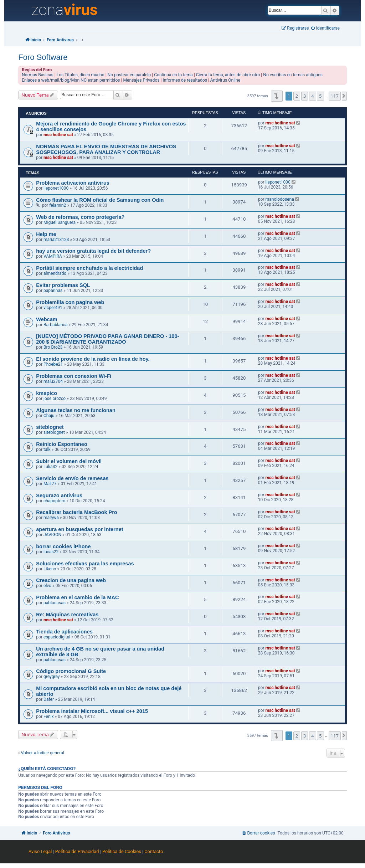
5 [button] (320, 96)
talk (47, 450)
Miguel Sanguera (60, 222)
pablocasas (55, 603)
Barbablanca (55, 325)
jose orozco (55, 399)
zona (65, 10)
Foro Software (43, 57)
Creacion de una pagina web (71, 580)
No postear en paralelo (129, 75)
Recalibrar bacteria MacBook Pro (77, 512)
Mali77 (50, 484)
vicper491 (53, 308)
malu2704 (53, 381)
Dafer (49, 699)
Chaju (49, 416)
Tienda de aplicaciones (64, 632)
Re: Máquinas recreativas (67, 615)
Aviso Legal (40, 851)
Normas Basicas (38, 75)
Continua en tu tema (173, 75)
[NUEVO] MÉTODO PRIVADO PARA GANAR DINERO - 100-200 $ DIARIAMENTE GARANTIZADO (107, 339)
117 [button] (335, 96)
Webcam (47, 319)
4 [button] (312, 96)
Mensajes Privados (142, 80)
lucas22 (51, 552)
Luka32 (50, 467)
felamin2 (58, 205)
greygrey (52, 677)
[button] (277, 96)
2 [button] (297, 96)
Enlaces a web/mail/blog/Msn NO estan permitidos (71, 80)
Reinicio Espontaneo (62, 444)
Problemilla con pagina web (70, 302)
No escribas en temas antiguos (293, 75)
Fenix (49, 717)
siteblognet (50, 427)
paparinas (53, 291)
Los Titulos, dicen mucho (81, 75)
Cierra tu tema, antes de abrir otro (228, 75)
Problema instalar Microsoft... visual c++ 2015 (92, 711)
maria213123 (56, 240)
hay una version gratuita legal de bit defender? (93, 251)
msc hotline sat (58, 135)
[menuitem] (325, 28)
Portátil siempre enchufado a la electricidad (89, 268)
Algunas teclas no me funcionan (76, 410)
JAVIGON (52, 535)
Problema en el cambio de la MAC (77, 597)
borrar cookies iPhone (63, 546)
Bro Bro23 (53, 347)
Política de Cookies (122, 851)
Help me (46, 234)
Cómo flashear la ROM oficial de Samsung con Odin (100, 200)
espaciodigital (57, 637)
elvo (47, 586)
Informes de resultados (185, 80)
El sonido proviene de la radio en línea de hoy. (93, 359)
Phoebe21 (53, 364)
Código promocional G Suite (71, 671)
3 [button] (305, 96)
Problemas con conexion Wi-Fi (74, 376)
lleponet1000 (56, 188)
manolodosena (280, 199)
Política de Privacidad (77, 851)
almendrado (55, 273)
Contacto (154, 851)
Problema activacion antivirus (73, 183)
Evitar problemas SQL (63, 285)
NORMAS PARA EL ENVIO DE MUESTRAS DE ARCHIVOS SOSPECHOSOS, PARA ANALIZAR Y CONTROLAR (106, 149)
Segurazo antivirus (59, 495)
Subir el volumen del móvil (69, 461)
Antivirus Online (225, 80)
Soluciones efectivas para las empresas (85, 564)
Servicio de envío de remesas (72, 478)
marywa (51, 518)
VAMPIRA (53, 256)
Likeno (50, 569)
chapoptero (54, 501)
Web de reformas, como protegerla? (80, 217)
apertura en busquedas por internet (79, 529)
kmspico (47, 393)
